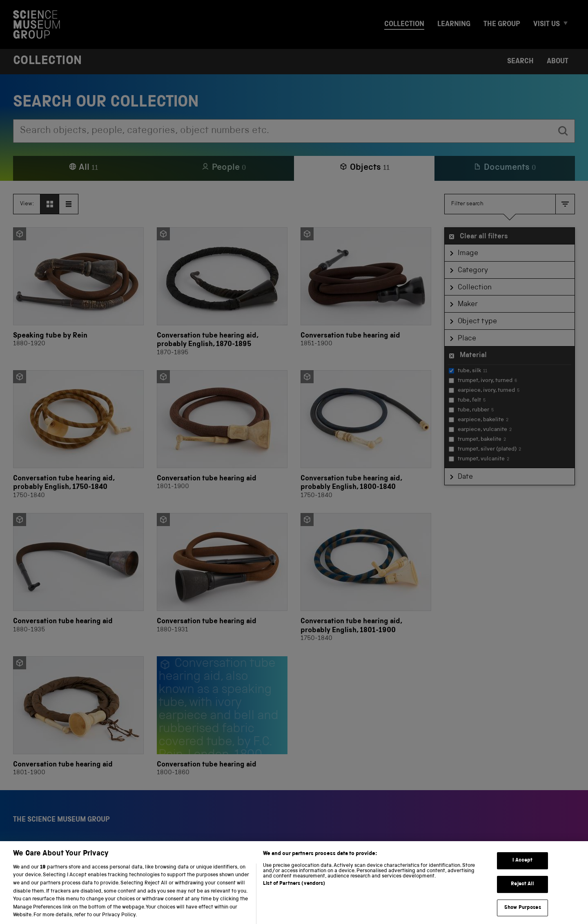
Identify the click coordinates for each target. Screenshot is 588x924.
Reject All (522, 894)
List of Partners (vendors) (294, 893)
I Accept (522, 870)
